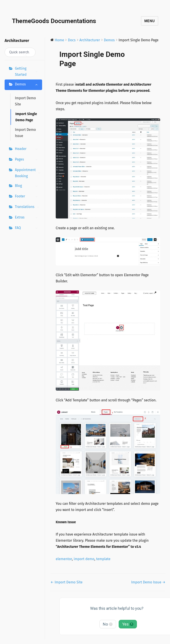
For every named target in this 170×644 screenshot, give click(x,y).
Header (27, 149)
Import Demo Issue (25, 133)
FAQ (27, 228)
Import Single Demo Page (26, 117)
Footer (27, 197)
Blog (27, 186)
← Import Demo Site (66, 582)
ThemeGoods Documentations (54, 21)
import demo (84, 559)
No (108, 624)
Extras (27, 218)
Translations (28, 207)
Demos (27, 85)
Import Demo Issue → (148, 582)
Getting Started (27, 71)
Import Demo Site (25, 101)
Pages (27, 160)
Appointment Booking (29, 173)
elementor (64, 559)
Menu (150, 21)
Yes (128, 624)
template (103, 559)
